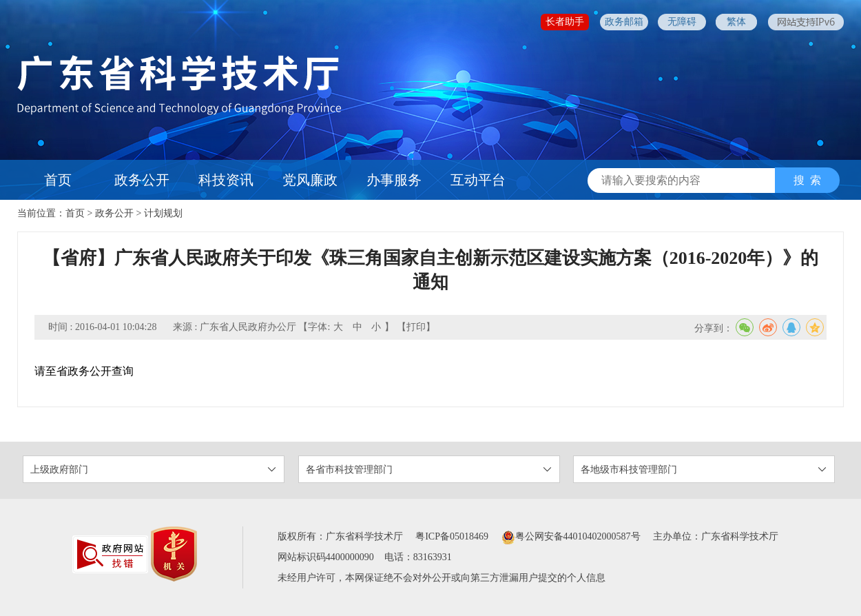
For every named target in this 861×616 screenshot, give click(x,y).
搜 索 (807, 180)
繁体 (736, 22)
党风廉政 (310, 180)
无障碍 (682, 22)
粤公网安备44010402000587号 (571, 536)
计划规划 (163, 213)
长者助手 (565, 22)
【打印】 (416, 327)
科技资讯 (226, 180)
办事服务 (394, 180)
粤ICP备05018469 (452, 536)
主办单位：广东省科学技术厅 (716, 536)
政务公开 (142, 180)
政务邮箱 (624, 22)
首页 (58, 180)
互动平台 (478, 180)
